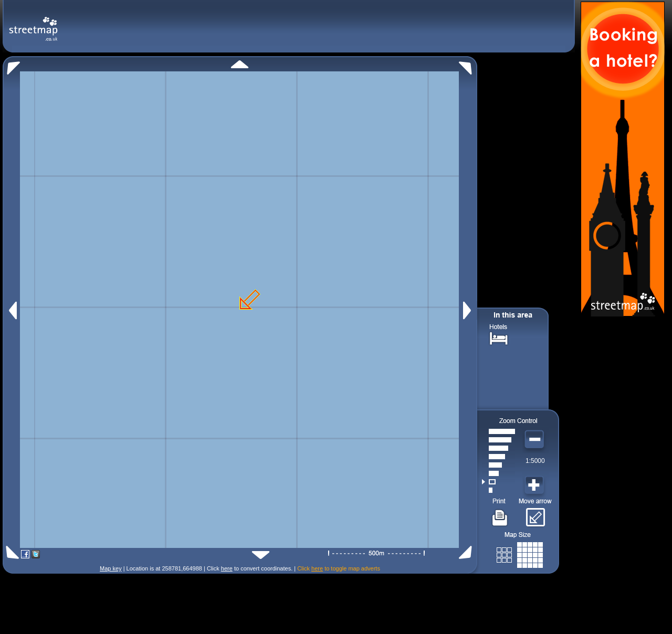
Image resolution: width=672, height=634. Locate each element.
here (227, 568)
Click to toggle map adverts (339, 568)
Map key (111, 568)
